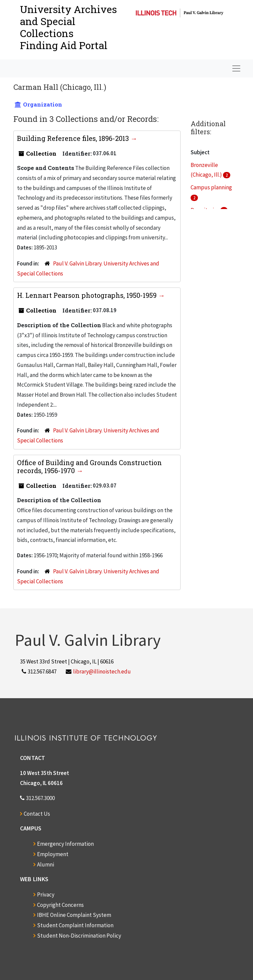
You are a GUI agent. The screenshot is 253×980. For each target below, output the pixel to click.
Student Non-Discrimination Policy (79, 936)
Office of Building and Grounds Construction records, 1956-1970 (89, 466)
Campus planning (211, 187)
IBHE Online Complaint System (74, 915)
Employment (53, 854)
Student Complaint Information (75, 925)
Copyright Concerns (60, 905)
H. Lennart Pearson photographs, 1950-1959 (88, 295)
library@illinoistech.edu (102, 671)
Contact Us (37, 814)
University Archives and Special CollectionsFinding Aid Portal (68, 27)
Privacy (46, 895)
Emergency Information (65, 844)
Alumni (46, 864)
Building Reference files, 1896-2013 (74, 138)
